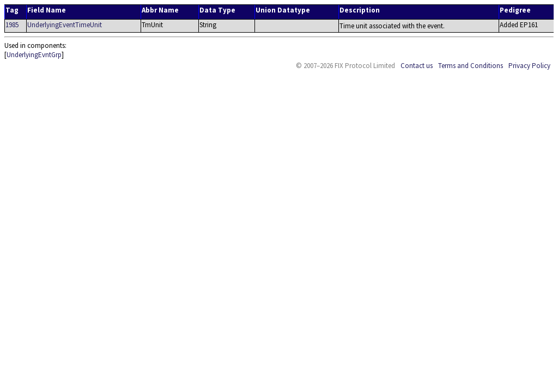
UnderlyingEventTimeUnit (65, 25)
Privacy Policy (529, 66)
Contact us (417, 66)
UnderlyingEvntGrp (34, 55)
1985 (12, 25)
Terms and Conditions (471, 66)
